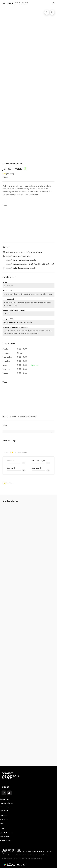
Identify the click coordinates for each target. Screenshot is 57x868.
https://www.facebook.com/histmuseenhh (21, 268)
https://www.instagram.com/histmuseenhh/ (21, 260)
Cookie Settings (42, 855)
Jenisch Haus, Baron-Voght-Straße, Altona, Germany (24, 252)
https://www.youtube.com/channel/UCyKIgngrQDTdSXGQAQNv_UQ (30, 264)
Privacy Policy (30, 855)
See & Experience (16, 164)
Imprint (4, 855)
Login (4, 483)
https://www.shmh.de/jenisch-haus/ (18, 256)
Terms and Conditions (15, 855)
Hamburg (6, 164)
